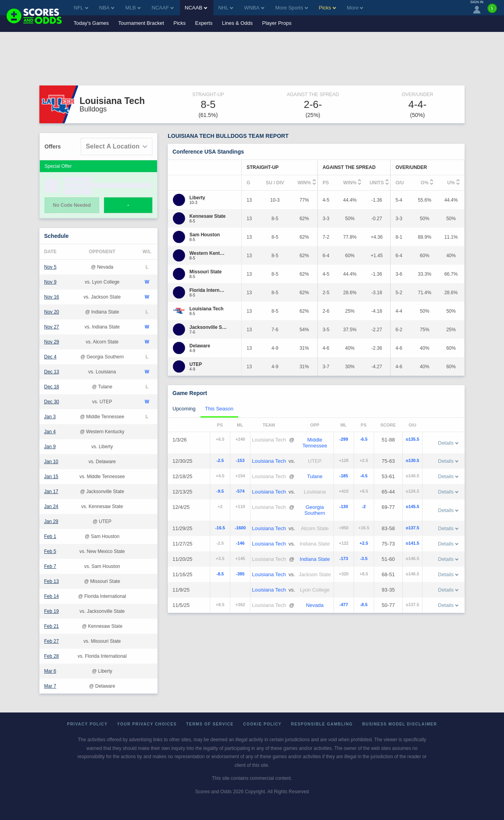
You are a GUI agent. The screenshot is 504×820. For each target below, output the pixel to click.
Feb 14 (51, 596)
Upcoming (184, 409)
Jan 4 (50, 432)
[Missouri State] (206, 272)
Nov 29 (52, 342)
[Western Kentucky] (208, 253)
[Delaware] (200, 346)
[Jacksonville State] (208, 327)
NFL (81, 8)
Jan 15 (51, 477)
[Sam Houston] (205, 235)
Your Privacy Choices (147, 724)
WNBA (254, 8)
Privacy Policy (87, 724)
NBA (107, 8)
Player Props (277, 23)
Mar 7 (50, 686)
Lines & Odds (237, 23)
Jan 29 (51, 521)
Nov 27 (52, 327)
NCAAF (163, 8)
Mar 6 (50, 671)
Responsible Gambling (322, 724)
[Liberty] (197, 198)
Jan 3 (50, 417)
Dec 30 (52, 402)
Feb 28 (51, 656)
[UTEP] (196, 364)
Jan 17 (51, 492)
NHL (226, 8)
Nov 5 (50, 267)
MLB (133, 8)
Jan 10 (51, 462)
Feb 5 (50, 551)
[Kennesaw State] (208, 216)
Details (448, 443)
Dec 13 (52, 372)
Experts (204, 23)
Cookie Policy (262, 724)
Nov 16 (52, 297)
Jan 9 (50, 447)
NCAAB (196, 8)
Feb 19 (51, 611)
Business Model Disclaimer (400, 724)
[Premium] (492, 11)
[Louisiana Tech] (206, 309)
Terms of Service (210, 724)
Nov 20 (52, 312)
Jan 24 (51, 506)
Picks (180, 23)
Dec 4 (50, 357)
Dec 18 (52, 387)
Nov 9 (50, 282)
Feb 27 (51, 641)
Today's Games (91, 23)
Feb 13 (51, 581)
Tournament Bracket (141, 23)
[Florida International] (208, 290)
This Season (219, 409)
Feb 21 (51, 626)
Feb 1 (50, 536)
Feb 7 (50, 566)
